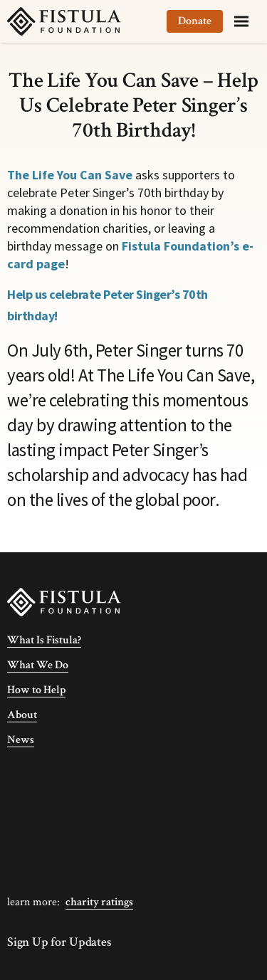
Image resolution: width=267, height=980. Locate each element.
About (22, 715)
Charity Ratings (99, 902)
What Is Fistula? (44, 640)
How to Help (36, 690)
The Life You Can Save (70, 175)
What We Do (38, 665)
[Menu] (241, 21)
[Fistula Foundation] (64, 601)
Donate (195, 21)
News (21, 740)
